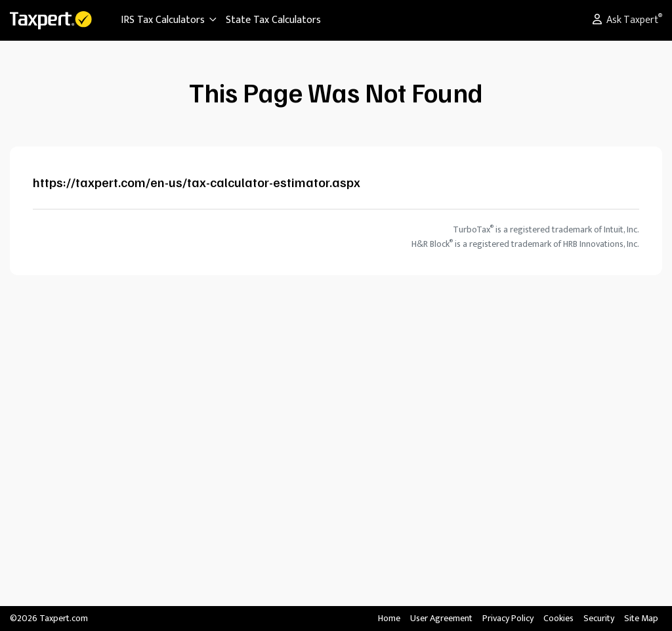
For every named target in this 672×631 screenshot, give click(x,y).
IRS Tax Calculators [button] (169, 20)
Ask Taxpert (627, 20)
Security (599, 618)
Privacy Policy (508, 618)
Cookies (558, 618)
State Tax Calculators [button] (273, 20)
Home (389, 618)
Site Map (641, 618)
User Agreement (441, 618)
